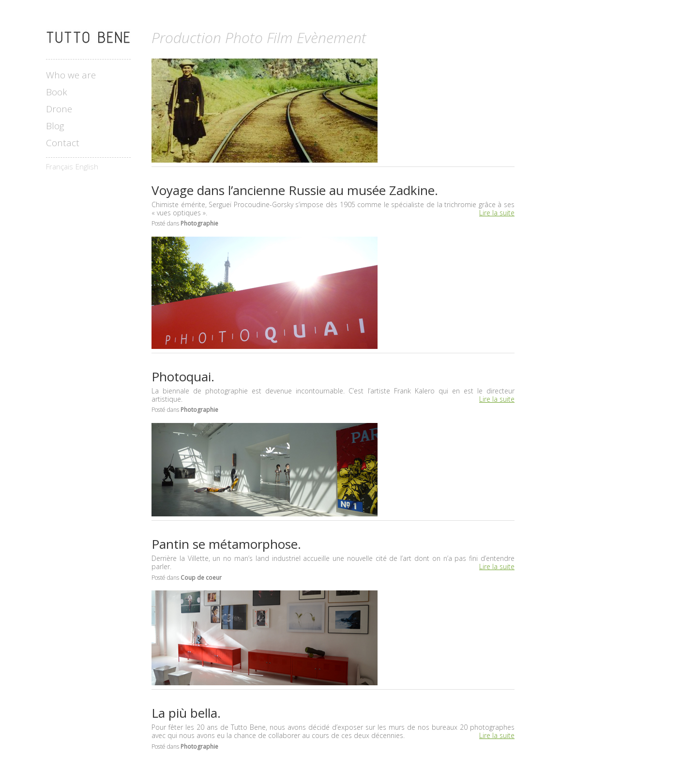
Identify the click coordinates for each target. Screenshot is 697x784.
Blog (55, 126)
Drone (59, 109)
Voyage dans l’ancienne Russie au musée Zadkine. (295, 190)
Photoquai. (183, 377)
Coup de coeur (201, 578)
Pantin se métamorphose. (226, 544)
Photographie (199, 223)
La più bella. (186, 713)
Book (57, 92)
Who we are (71, 75)
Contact (63, 143)
